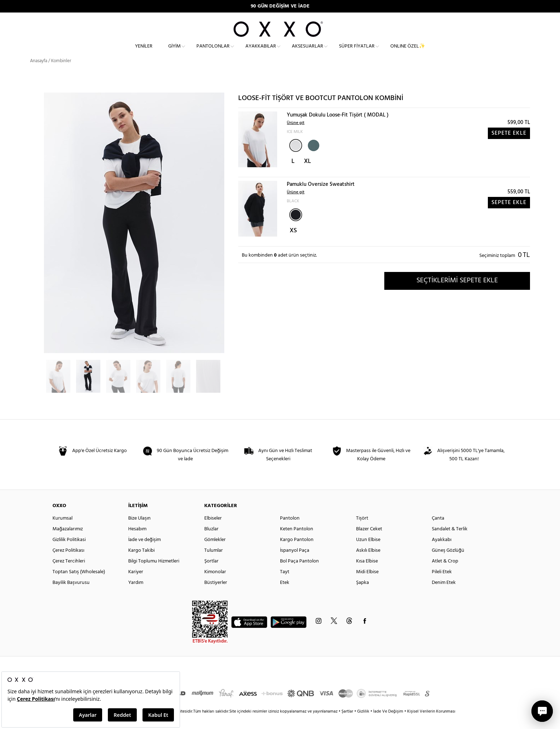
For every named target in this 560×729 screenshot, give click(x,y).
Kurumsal (62, 530)
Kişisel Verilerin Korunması (431, 724)
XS (293, 243)
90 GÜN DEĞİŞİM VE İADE (280, 6)
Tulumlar (214, 563)
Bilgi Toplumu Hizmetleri (154, 573)
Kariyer (136, 584)
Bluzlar (211, 541)
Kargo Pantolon (297, 552)
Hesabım (137, 541)
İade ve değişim (144, 552)
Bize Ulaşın (139, 530)
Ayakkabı (442, 552)
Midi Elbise (367, 584)
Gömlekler (215, 552)
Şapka (362, 595)
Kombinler (61, 73)
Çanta (438, 530)
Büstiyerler (216, 595)
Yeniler (144, 52)
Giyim (174, 52)
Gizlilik (364, 724)
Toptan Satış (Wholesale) (79, 584)
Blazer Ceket (369, 541)
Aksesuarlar (307, 52)
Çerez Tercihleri (69, 573)
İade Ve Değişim (388, 724)
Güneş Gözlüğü (448, 563)
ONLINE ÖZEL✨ (408, 52)
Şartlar (348, 724)
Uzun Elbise (368, 552)
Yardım (136, 595)
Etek (285, 595)
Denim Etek (444, 595)
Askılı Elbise (368, 563)
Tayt (285, 584)
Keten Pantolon (297, 541)
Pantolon (290, 530)
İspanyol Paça (295, 563)
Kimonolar (215, 584)
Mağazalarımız (68, 541)
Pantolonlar (213, 52)
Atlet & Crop (445, 573)
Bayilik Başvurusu (71, 595)
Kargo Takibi (141, 563)
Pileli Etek (442, 584)
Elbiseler (213, 530)
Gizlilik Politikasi (69, 552)
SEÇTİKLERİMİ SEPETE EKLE (457, 293)
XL (307, 173)
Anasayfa (39, 73)
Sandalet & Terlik (450, 541)
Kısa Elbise (367, 573)
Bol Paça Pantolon (299, 573)
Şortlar (211, 573)
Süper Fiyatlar (357, 52)
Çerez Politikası (68, 563)
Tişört (362, 530)
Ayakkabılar (261, 52)
